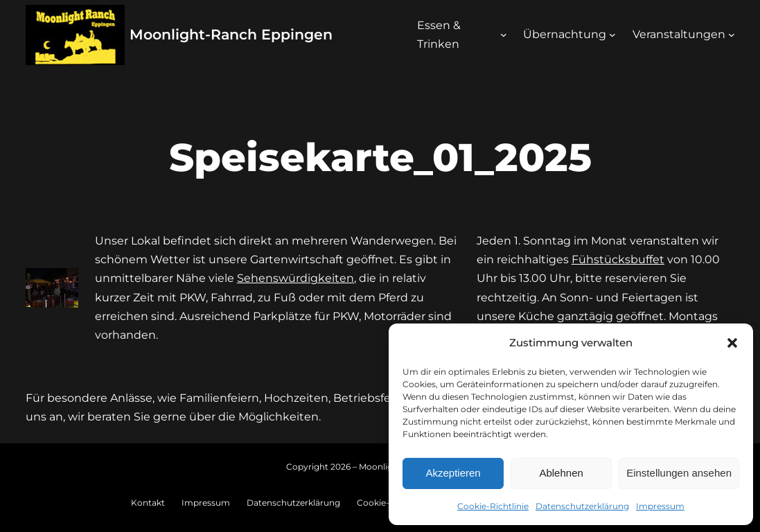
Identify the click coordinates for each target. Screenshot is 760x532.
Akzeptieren (453, 473)
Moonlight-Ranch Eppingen (231, 34)
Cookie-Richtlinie (493, 506)
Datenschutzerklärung (582, 506)
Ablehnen (561, 473)
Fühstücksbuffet (618, 259)
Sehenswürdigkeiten (295, 278)
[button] (732, 343)
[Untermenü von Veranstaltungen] (732, 35)
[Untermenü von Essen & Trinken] (504, 35)
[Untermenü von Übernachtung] (612, 35)
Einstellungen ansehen (679, 473)
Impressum (660, 506)
